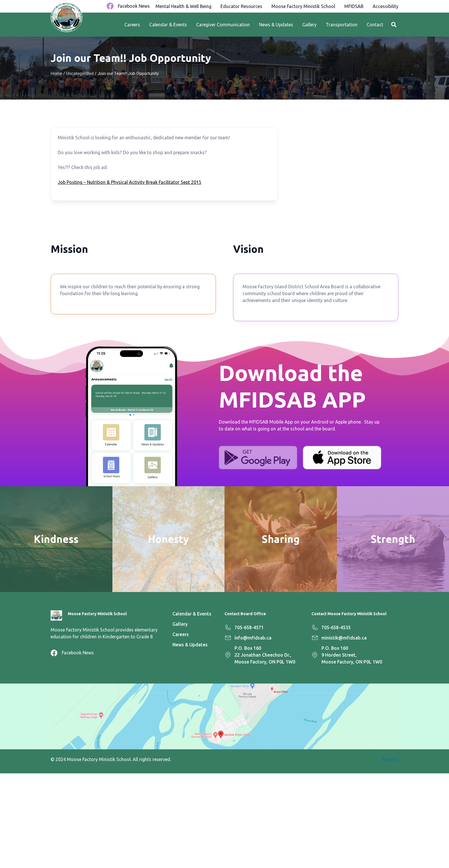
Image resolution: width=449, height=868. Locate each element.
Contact (375, 25)
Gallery (309, 25)
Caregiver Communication (223, 25)
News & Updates (276, 25)
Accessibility (386, 6)
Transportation (342, 25)
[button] (394, 25)
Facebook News (134, 6)
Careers (132, 25)
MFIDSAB (354, 6)
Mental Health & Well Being (183, 6)
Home (56, 74)
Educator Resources (241, 6)
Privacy (390, 759)
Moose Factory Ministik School (303, 6)
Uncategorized (80, 74)
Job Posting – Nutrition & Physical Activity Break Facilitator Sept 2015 (130, 182)
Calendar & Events (168, 25)
